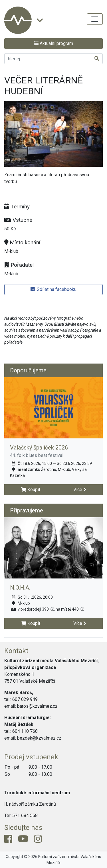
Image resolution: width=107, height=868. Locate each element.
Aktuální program (53, 43)
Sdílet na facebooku (53, 289)
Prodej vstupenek (31, 757)
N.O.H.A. (20, 588)
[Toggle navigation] (95, 19)
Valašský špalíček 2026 (39, 448)
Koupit (31, 490)
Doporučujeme (28, 370)
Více (80, 490)
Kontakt (16, 651)
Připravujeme (27, 510)
